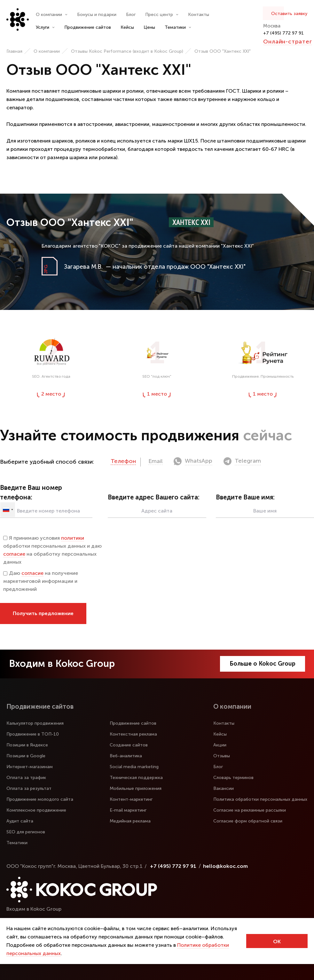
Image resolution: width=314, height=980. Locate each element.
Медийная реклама (130, 821)
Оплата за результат (29, 788)
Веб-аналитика (126, 756)
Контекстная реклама (133, 734)
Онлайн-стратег (287, 42)
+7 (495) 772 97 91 (283, 33)
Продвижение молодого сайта (40, 799)
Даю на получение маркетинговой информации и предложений (41, 581)
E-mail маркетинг (128, 810)
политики (73, 538)
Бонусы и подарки (97, 15)
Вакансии (224, 788)
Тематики (178, 27)
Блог (131, 15)
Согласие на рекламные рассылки (250, 810)
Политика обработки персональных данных (260, 799)
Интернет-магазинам (30, 767)
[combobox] (8, 510)
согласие (14, 554)
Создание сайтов (129, 745)
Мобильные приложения (136, 788)
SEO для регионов (26, 832)
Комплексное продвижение (36, 810)
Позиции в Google (26, 756)
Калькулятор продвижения (35, 723)
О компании (52, 15)
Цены (149, 27)
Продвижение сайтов (88, 27)
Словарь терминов (233, 778)
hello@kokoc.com (225, 866)
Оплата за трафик (26, 778)
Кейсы (127, 27)
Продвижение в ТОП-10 (33, 734)
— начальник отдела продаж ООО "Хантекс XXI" (155, 267)
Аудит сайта (20, 821)
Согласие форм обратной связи (248, 821)
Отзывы (222, 756)
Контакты (199, 15)
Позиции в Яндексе (27, 745)
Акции (220, 745)
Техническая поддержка (136, 778)
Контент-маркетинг (131, 799)
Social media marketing (134, 767)
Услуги (45, 27)
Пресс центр (162, 15)
